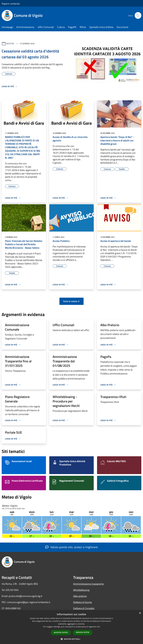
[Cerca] (138, 15)
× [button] (140, 613)
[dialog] (71, 627)
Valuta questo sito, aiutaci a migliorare (71, 547)
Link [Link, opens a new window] (98, 627)
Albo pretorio (80, 596)
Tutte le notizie (71, 301)
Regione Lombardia (11, 4)
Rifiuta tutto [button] (83, 632)
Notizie (10, 43)
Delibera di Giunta (82, 602)
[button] (71, 639)
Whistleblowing (81, 590)
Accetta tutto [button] (61, 633)
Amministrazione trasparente (88, 584)
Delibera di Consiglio (84, 608)
